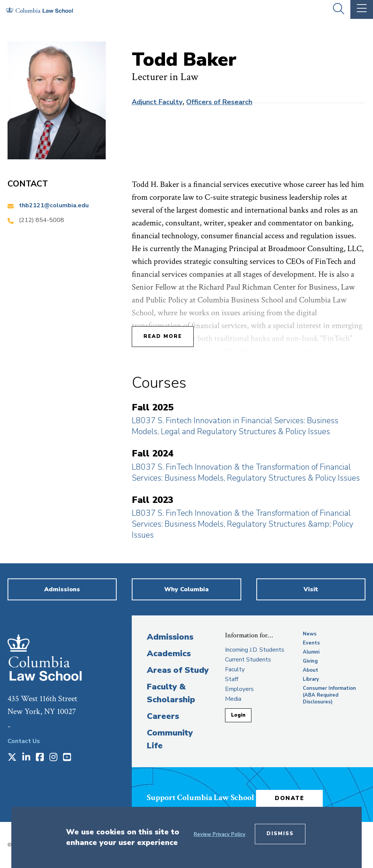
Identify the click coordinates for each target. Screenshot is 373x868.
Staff (232, 679)
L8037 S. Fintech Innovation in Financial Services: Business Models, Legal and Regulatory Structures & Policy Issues (235, 426)
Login (238, 715)
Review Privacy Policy (220, 834)
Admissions (170, 637)
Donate (290, 798)
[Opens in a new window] (12, 758)
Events (311, 643)
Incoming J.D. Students (255, 650)
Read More (163, 336)
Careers (163, 716)
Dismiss (280, 834)
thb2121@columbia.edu (54, 205)
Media (233, 699)
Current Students (248, 660)
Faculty (235, 669)
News (310, 634)
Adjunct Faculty (157, 102)
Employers (239, 689)
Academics (169, 654)
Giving (310, 661)
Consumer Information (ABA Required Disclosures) (329, 695)
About (311, 670)
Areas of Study (178, 670)
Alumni (311, 652)
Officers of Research (219, 102)
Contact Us (24, 741)
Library (311, 679)
